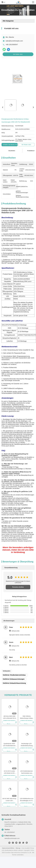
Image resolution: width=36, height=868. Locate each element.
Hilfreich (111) (15, 646)
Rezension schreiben (18, 587)
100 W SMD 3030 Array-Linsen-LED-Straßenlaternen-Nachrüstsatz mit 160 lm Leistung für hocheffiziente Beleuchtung (9, 800)
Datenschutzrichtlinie (8, 848)
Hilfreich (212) (15, 631)
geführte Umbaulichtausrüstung (14, 683)
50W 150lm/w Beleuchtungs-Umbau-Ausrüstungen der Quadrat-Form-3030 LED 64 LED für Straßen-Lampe (27, 717)
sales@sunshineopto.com (14, 41)
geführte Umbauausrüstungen (14, 679)
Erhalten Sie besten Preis (11, 145)
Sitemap (18, 848)
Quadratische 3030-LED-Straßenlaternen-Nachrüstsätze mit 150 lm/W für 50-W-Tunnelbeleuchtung (9, 745)
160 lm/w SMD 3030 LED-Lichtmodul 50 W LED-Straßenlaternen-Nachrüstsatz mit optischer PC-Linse (9, 717)
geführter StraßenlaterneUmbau (14, 675)
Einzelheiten (12, 151)
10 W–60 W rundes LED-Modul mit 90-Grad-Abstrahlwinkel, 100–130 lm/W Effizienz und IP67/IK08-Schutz (9, 772)
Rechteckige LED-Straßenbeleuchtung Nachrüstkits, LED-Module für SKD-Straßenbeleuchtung (27, 745)
